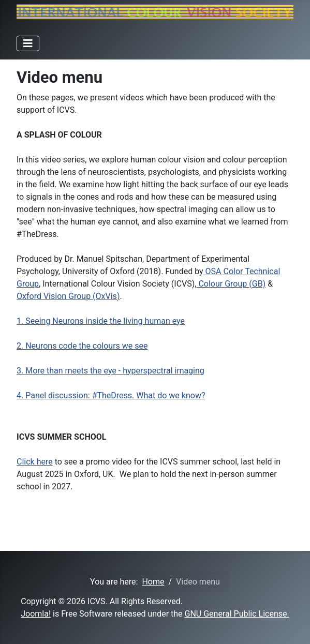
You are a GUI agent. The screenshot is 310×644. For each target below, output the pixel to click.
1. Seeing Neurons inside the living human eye (101, 321)
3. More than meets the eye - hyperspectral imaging (110, 371)
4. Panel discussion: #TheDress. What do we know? (111, 395)
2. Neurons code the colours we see (82, 346)
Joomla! (36, 614)
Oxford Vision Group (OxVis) (68, 296)
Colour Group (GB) (231, 284)
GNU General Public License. (237, 614)
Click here (35, 462)
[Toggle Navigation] (28, 43)
